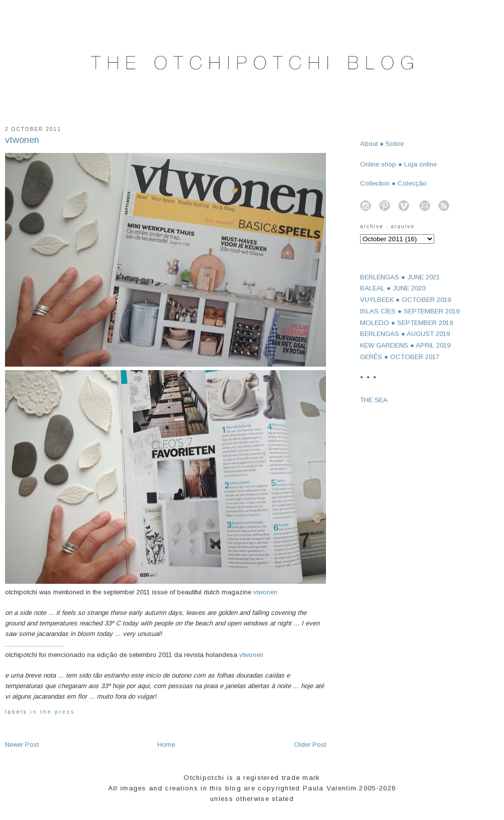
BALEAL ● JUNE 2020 (393, 288)
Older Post (310, 745)
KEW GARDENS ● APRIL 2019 (405, 345)
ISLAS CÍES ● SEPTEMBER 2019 (410, 311)
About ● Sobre (382, 144)
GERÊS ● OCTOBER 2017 (400, 357)
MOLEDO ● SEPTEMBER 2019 (406, 323)
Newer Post (22, 745)
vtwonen (22, 140)
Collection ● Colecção (393, 183)
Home (166, 745)
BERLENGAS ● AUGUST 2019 (405, 334)
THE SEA (374, 400)
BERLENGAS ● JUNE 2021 (400, 277)
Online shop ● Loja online (398, 164)
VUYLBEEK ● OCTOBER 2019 (405, 300)
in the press (53, 712)
